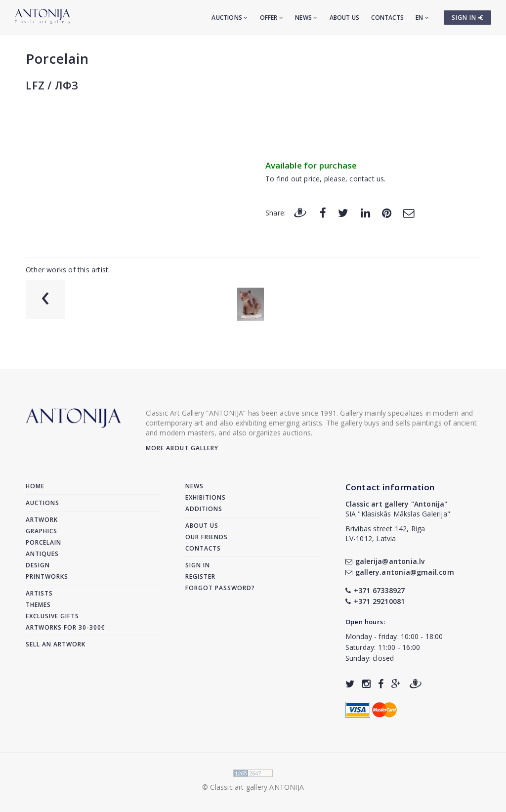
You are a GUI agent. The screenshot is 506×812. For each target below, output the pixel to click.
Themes (38, 605)
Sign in (198, 565)
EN (422, 18)
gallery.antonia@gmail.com (400, 572)
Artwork (42, 520)
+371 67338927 (375, 590)
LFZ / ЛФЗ (52, 85)
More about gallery (182, 448)
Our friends (207, 537)
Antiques (42, 554)
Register (200, 577)
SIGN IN (468, 18)
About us (345, 18)
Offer (272, 18)
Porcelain (57, 59)
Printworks (47, 577)
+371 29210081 (375, 601)
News (306, 18)
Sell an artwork (56, 644)
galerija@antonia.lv (385, 561)
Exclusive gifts (52, 616)
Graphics (42, 531)
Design (38, 565)
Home (35, 486)
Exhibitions (206, 497)
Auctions (230, 18)
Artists (39, 593)
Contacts (387, 18)
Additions (204, 509)
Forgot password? (220, 588)
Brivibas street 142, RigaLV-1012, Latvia (385, 534)
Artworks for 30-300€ (65, 627)
